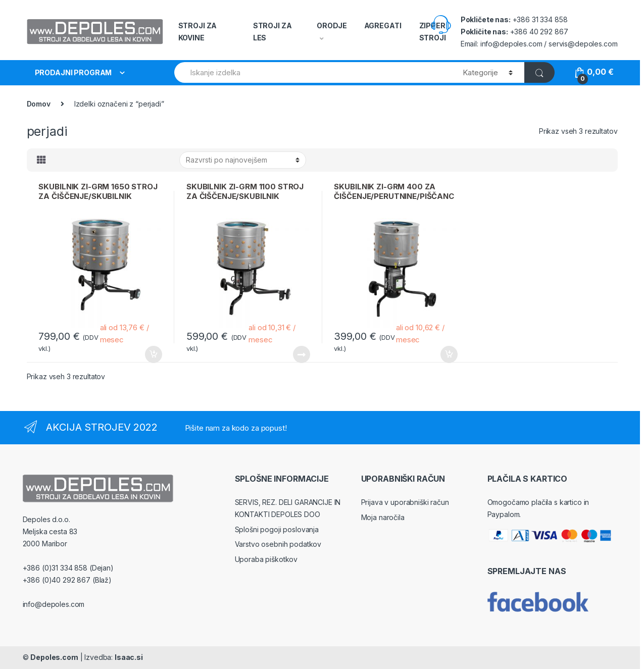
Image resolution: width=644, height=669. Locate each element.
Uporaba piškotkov (266, 559)
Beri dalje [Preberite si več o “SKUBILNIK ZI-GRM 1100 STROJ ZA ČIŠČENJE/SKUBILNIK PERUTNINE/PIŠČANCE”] (301, 354)
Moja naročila (383, 517)
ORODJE (332, 25)
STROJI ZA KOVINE (198, 32)
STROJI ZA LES (273, 32)
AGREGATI (383, 25)
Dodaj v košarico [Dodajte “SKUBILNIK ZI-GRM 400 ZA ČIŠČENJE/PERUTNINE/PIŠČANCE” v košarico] (449, 354)
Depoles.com (54, 657)
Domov (39, 104)
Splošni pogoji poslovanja (277, 529)
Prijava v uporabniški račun (405, 502)
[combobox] (313, 72)
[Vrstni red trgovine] (243, 160)
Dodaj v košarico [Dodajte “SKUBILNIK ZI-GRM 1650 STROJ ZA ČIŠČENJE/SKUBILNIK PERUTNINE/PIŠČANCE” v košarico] (153, 354)
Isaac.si (129, 657)
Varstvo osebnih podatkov (278, 544)
